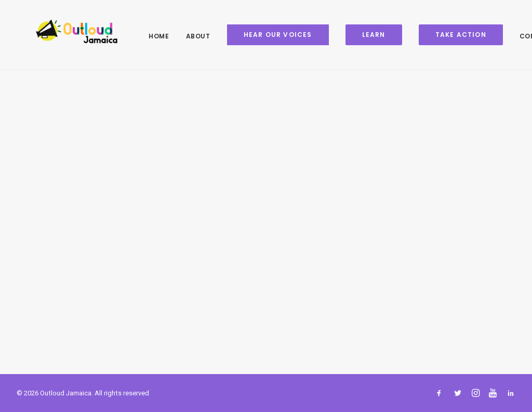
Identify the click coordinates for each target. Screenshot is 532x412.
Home (143, 36)
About (183, 36)
